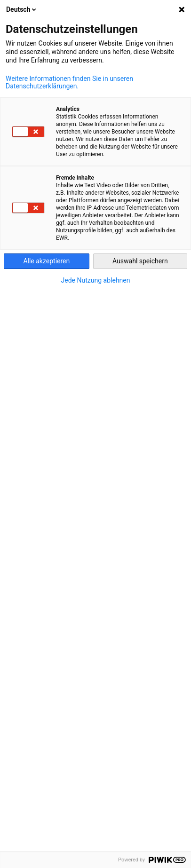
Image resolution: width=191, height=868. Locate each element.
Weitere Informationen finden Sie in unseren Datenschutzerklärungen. (69, 82)
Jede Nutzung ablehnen (96, 280)
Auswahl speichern (140, 261)
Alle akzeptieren (46, 261)
